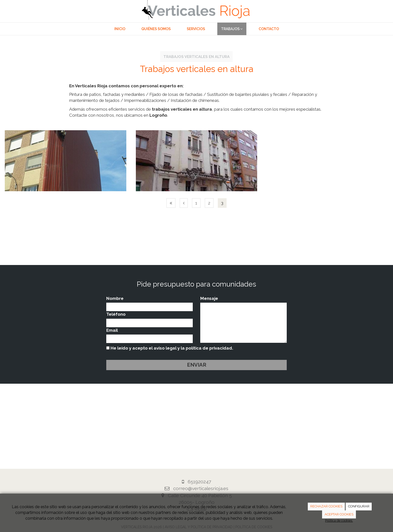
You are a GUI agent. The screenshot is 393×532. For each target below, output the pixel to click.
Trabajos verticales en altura (197, 56)
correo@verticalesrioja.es (201, 488)
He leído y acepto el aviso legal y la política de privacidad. (170, 348)
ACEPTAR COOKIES (339, 514)
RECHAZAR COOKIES (326, 506)
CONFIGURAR (359, 506)
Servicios (196, 29)
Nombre (115, 298)
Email (112, 330)
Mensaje (209, 298)
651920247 (199, 482)
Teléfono (116, 314)
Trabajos (232, 29)
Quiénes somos (156, 29)
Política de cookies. (339, 521)
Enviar (197, 365)
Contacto (269, 29)
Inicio (120, 29)
